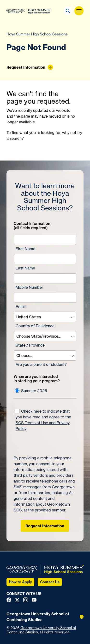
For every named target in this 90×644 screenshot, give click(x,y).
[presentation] (42, 441)
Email (21, 307)
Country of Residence (35, 326)
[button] (68, 11)
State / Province (30, 345)
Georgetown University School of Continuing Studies (41, 630)
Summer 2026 (31, 391)
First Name (25, 249)
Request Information (45, 526)
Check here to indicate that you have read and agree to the (43, 420)
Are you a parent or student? (41, 364)
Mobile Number (29, 287)
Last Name (25, 268)
